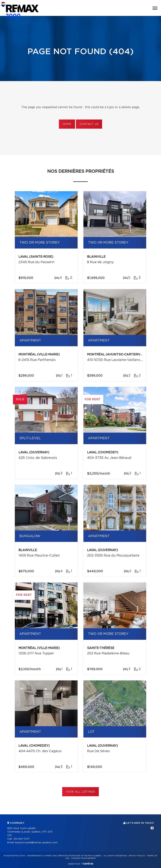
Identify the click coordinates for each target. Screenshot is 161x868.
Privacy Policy (137, 856)
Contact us (89, 124)
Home (67, 124)
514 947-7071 (21, 839)
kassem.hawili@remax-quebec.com (36, 843)
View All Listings (80, 792)
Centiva (87, 864)
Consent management (84, 858)
